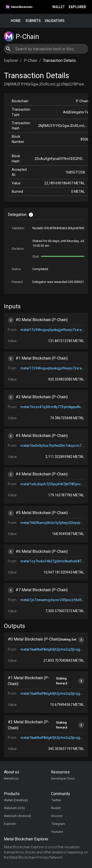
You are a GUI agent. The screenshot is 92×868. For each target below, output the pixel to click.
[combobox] (46, 49)
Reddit (56, 808)
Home (16, 21)
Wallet (59, 7)
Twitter (56, 800)
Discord (57, 816)
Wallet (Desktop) (16, 800)
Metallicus (11, 778)
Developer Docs (63, 778)
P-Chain (31, 61)
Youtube (57, 832)
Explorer (77, 7)
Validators (55, 21)
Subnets (33, 21)
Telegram (58, 824)
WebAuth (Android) (17, 816)
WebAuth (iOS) (14, 808)
